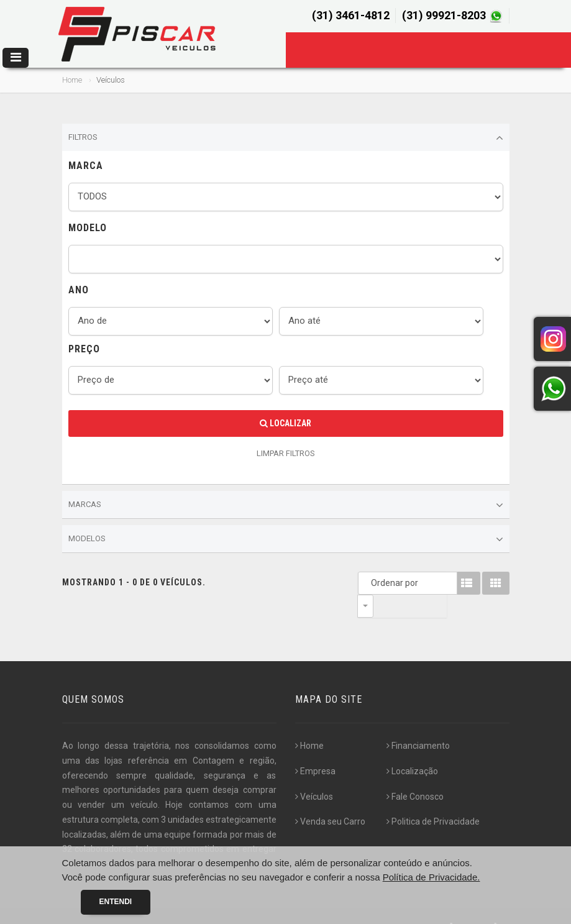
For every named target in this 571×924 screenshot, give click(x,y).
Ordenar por (368, 583)
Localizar (285, 423)
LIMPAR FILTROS (286, 453)
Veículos (314, 774)
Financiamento (418, 723)
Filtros (286, 138)
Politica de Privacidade (433, 798)
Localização (412, 748)
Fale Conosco (415, 774)
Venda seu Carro (330, 798)
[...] (130, 841)
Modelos (286, 539)
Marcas (286, 505)
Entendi (116, 902)
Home (72, 80)
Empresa (315, 748)
